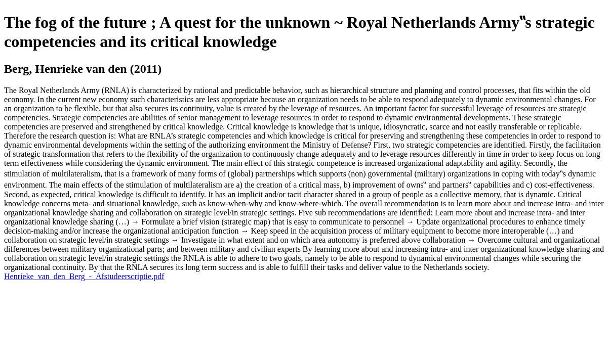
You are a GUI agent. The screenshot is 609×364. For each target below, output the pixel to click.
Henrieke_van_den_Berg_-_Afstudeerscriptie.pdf (84, 276)
